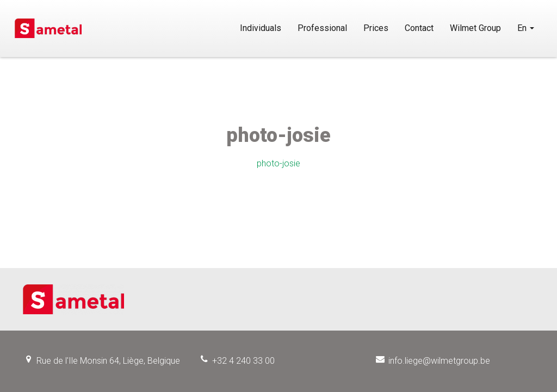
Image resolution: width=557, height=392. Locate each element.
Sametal (48, 28)
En (526, 28)
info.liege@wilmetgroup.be (439, 361)
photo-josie (278, 163)
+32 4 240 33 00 (243, 361)
